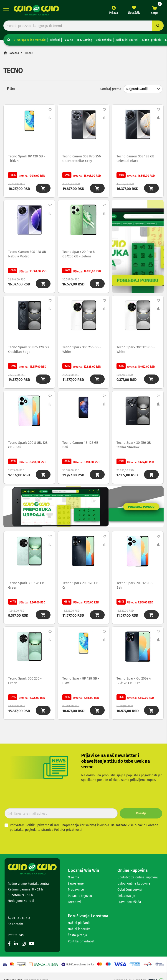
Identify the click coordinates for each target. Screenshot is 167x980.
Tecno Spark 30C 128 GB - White (136, 349)
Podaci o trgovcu (80, 896)
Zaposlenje (76, 884)
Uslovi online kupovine (134, 884)
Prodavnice (76, 890)
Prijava (114, 13)
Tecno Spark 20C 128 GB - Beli (136, 585)
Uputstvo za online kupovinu (138, 877)
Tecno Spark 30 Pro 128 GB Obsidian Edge (28, 349)
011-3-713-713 (19, 918)
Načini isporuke (79, 929)
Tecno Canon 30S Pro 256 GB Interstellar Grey (82, 159)
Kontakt (15, 924)
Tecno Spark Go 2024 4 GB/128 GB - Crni (134, 681)
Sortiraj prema (111, 89)
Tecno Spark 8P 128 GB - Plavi (81, 681)
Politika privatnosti (82, 941)
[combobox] (83, 26)
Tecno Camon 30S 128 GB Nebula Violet (27, 254)
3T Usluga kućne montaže (30, 40)
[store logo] (36, 10)
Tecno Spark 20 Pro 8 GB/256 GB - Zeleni (78, 254)
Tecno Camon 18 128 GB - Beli (81, 445)
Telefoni (55, 40)
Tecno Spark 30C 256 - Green (25, 681)
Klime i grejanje (152, 40)
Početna (14, 53)
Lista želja (134, 13)
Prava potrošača (129, 902)
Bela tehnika (104, 40)
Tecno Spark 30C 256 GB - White (82, 349)
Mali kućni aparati (127, 40)
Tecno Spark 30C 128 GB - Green (27, 585)
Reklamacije (126, 896)
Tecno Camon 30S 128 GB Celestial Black (135, 159)
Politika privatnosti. (68, 830)
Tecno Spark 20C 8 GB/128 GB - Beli (28, 445)
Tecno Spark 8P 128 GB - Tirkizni (27, 159)
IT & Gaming (84, 40)
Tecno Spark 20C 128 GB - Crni (81, 585)
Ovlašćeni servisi (130, 890)
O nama (73, 877)
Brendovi (74, 902)
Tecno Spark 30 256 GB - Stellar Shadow (135, 445)
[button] (50, 110)
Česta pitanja (77, 935)
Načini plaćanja (79, 923)
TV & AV (68, 40)
